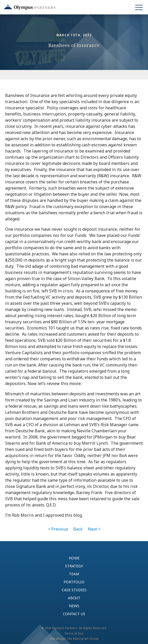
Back (78, 529)
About (74, 598)
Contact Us (74, 614)
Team (74, 574)
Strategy (74, 566)
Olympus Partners (30, 7)
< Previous (58, 529)
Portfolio (74, 582)
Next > (94, 529)
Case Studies (74, 590)
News (74, 606)
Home (74, 558)
